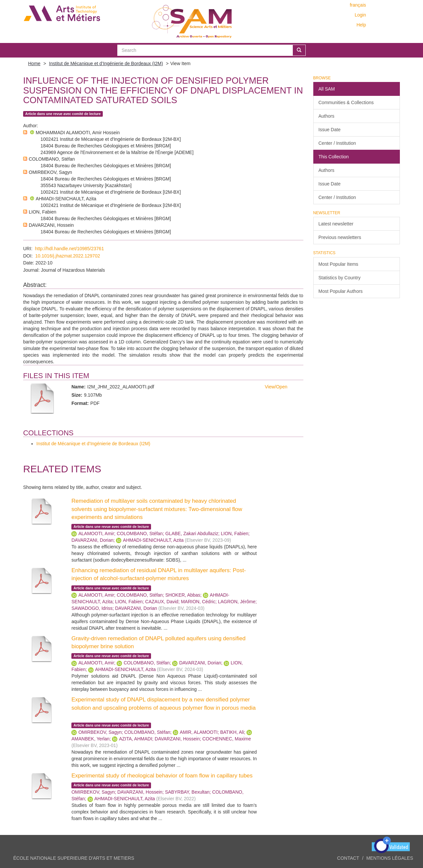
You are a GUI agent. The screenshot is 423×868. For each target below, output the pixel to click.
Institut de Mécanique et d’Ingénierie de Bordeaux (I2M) (106, 63)
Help (361, 25)
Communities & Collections (346, 102)
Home (34, 63)
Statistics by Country (340, 278)
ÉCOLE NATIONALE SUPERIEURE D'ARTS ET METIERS (74, 858)
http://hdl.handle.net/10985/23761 (70, 249)
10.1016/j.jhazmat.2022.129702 (68, 256)
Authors (327, 116)
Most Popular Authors (341, 291)
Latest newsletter (336, 224)
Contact (348, 858)
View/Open (276, 387)
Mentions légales (390, 858)
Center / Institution (337, 143)
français (358, 5)
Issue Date (330, 130)
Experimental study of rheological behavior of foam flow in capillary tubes (162, 776)
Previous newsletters (340, 237)
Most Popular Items (339, 264)
